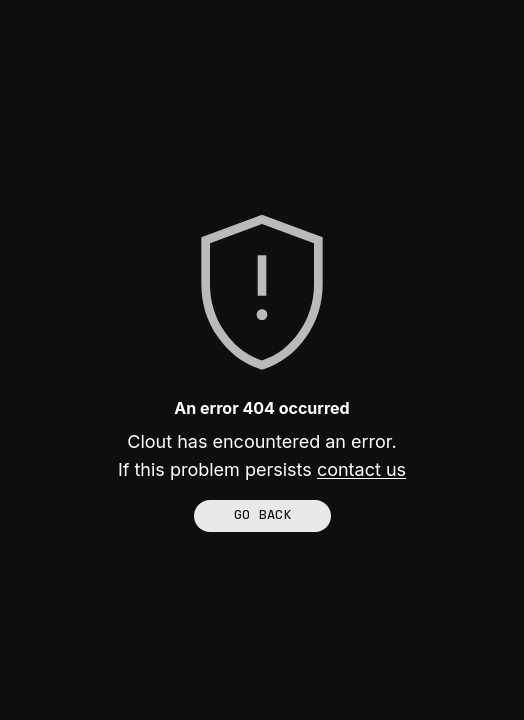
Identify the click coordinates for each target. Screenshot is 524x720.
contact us (361, 469)
